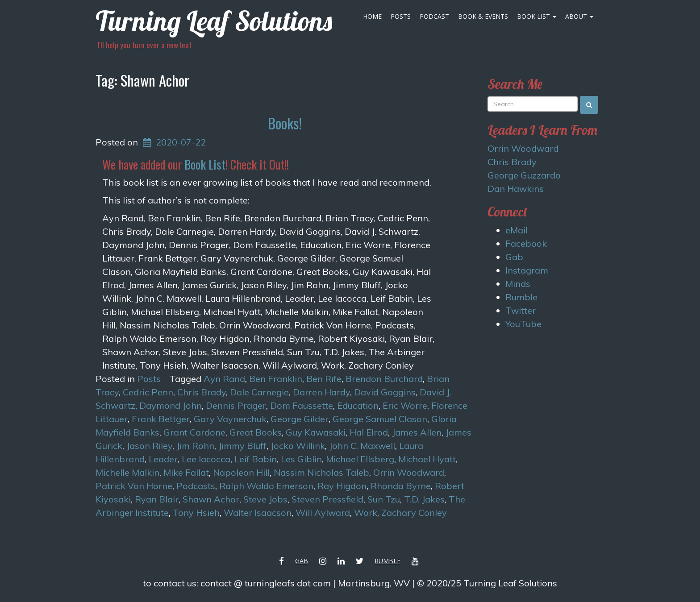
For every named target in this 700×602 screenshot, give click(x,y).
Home (372, 16)
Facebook (526, 243)
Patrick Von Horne (134, 486)
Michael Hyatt (427, 459)
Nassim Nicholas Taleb (321, 472)
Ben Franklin (276, 379)
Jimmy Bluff (242, 446)
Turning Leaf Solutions (214, 21)
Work (366, 513)
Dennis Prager (236, 405)
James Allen (417, 432)
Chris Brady (202, 392)
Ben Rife (324, 379)
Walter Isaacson (258, 513)
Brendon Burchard (384, 379)
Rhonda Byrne (401, 486)
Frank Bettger (161, 419)
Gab (514, 257)
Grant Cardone (194, 432)
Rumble (521, 297)
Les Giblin (301, 459)
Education (358, 405)
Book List (537, 16)
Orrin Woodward (409, 472)
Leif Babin (256, 459)
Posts (401, 16)
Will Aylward (323, 513)
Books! (285, 123)
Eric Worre (405, 405)
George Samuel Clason (380, 419)
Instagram (527, 270)
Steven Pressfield (327, 499)
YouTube (523, 324)
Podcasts (196, 486)
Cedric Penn (148, 392)
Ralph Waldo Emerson (266, 486)
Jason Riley (149, 446)
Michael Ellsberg (360, 459)
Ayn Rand (224, 379)
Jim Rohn (195, 446)
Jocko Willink (298, 446)
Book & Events (483, 16)
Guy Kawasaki (316, 432)
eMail (517, 230)
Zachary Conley (414, 513)
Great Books (256, 432)
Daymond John (171, 405)
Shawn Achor (211, 499)
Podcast (434, 16)
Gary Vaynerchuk (230, 419)
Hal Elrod (369, 432)
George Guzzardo (524, 175)
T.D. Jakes (424, 499)
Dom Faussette (302, 405)
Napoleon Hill (241, 472)
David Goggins (385, 392)
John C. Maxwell (362, 446)
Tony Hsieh (196, 513)
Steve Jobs (265, 499)
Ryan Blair (157, 499)
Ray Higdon (342, 486)
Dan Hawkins (516, 189)
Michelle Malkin (127, 472)
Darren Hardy (321, 392)
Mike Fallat (186, 472)
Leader (163, 459)
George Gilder (300, 419)
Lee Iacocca (206, 459)
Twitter (521, 310)
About (579, 16)
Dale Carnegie (259, 392)
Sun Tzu (384, 499)
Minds (518, 284)
